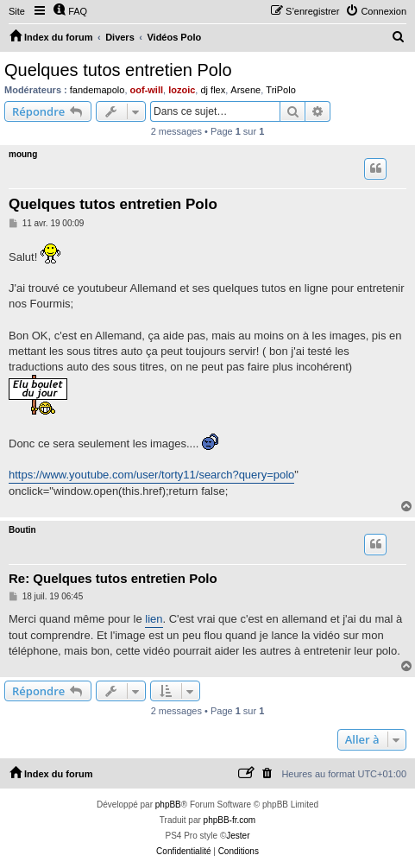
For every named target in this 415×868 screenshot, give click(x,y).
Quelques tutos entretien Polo (118, 70)
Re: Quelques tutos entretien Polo (113, 578)
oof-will (147, 90)
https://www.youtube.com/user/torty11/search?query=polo (151, 475)
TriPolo (280, 90)
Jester (238, 836)
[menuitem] (70, 11)
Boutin (22, 530)
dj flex (213, 90)
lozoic (182, 90)
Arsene (245, 90)
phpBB (168, 805)
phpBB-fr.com (230, 820)
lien (154, 619)
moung (23, 154)
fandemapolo (97, 90)
